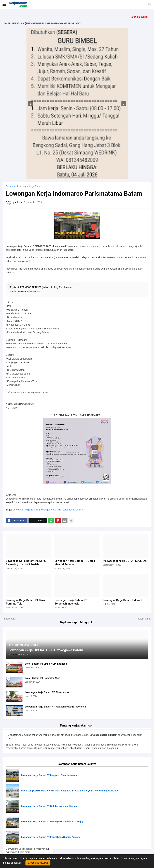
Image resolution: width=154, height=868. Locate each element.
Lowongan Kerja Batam (30, 186)
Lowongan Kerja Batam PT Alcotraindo (47, 692)
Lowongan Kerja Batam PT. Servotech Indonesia (71, 602)
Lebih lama (144, 619)
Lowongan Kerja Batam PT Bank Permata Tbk (25, 602)
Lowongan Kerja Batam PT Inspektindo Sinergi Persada (51, 837)
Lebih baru (10, 619)
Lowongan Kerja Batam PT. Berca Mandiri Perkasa (75, 563)
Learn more (24, 852)
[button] (4, 4)
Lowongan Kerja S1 (73, 510)
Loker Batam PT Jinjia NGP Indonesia (46, 664)
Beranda (10, 186)
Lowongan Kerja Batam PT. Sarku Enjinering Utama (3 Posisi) (26, 563)
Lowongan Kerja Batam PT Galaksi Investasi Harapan (50, 806)
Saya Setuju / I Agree (38, 863)
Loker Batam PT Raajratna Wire (43, 678)
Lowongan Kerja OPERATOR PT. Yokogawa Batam (46, 650)
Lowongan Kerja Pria (50, 510)
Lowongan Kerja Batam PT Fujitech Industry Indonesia (55, 707)
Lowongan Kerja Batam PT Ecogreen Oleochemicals (49, 775)
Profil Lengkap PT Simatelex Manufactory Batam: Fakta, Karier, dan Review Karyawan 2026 (70, 791)
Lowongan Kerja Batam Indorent (123, 600)
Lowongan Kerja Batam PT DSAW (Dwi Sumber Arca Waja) (52, 822)
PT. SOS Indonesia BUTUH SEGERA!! (125, 561)
